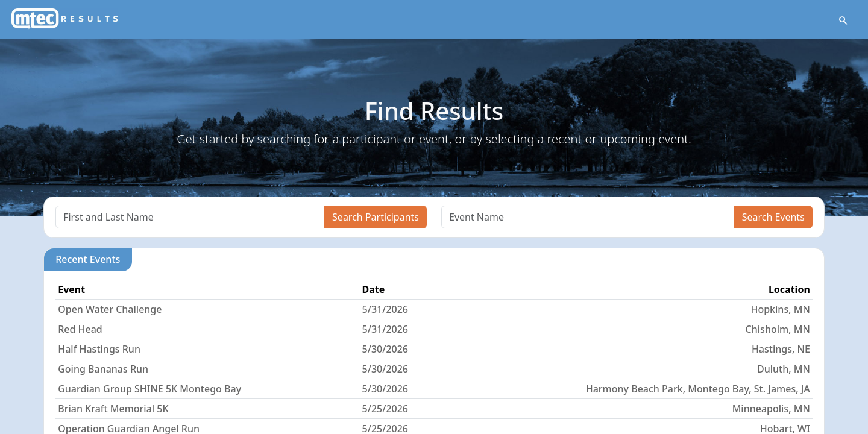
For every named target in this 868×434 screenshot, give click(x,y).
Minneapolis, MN (771, 409)
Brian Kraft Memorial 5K (113, 409)
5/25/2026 (385, 409)
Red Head (80, 329)
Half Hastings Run (99, 349)
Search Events (773, 217)
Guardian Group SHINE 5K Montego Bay (149, 389)
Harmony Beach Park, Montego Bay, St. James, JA (698, 389)
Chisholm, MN (778, 329)
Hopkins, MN (780, 309)
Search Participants (376, 217)
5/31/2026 (385, 309)
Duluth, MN (784, 369)
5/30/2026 (385, 349)
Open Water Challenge (110, 309)
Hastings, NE (781, 349)
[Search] (190, 217)
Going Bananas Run (103, 369)
